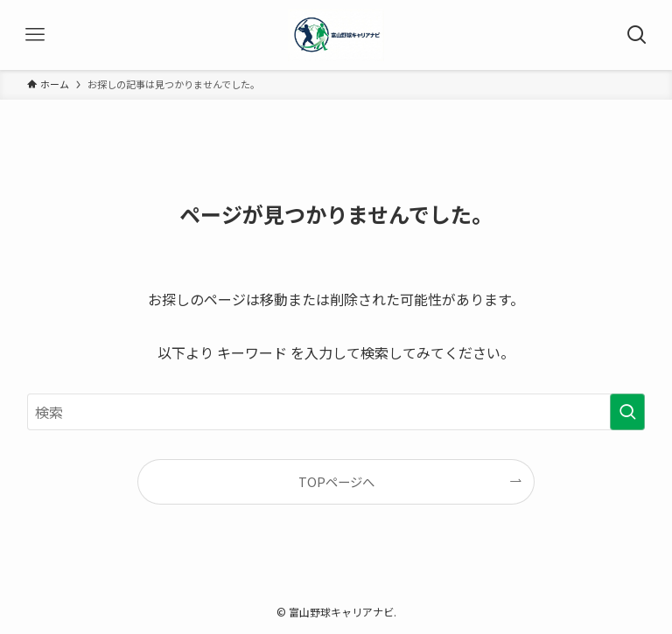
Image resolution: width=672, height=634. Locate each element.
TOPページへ (336, 481)
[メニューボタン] (35, 35)
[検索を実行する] (627, 412)
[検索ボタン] (637, 35)
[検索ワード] (336, 412)
